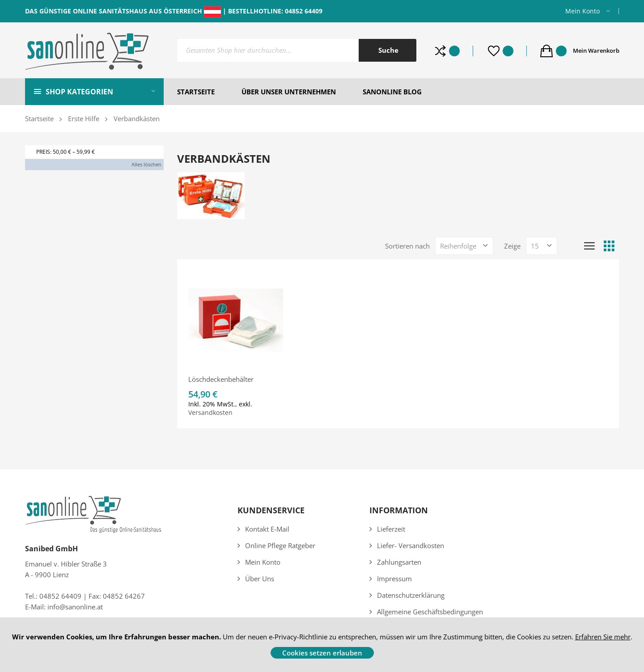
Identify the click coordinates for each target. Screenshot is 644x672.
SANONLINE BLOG (392, 92)
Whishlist (508, 51)
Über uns (260, 579)
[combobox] (297, 50)
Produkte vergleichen (454, 51)
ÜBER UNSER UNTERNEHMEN (289, 92)
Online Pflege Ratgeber (280, 545)
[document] (322, 645)
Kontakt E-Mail (267, 529)
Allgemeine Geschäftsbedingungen (430, 612)
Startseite (39, 118)
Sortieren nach (407, 246)
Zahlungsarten (399, 562)
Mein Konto (583, 11)
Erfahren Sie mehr (603, 637)
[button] (588, 11)
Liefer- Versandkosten (411, 545)
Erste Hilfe (84, 118)
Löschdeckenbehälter (221, 379)
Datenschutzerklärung (411, 595)
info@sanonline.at (75, 607)
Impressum (394, 579)
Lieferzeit (391, 529)
